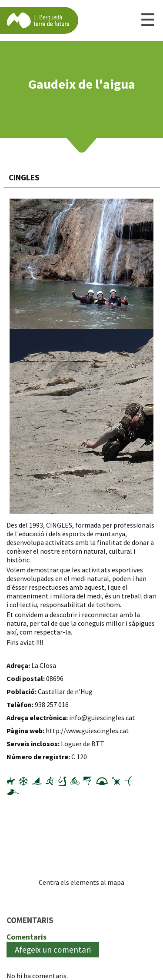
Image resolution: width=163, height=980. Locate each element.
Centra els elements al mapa (81, 882)
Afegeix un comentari (53, 950)
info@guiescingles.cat (102, 718)
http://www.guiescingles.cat (87, 731)
